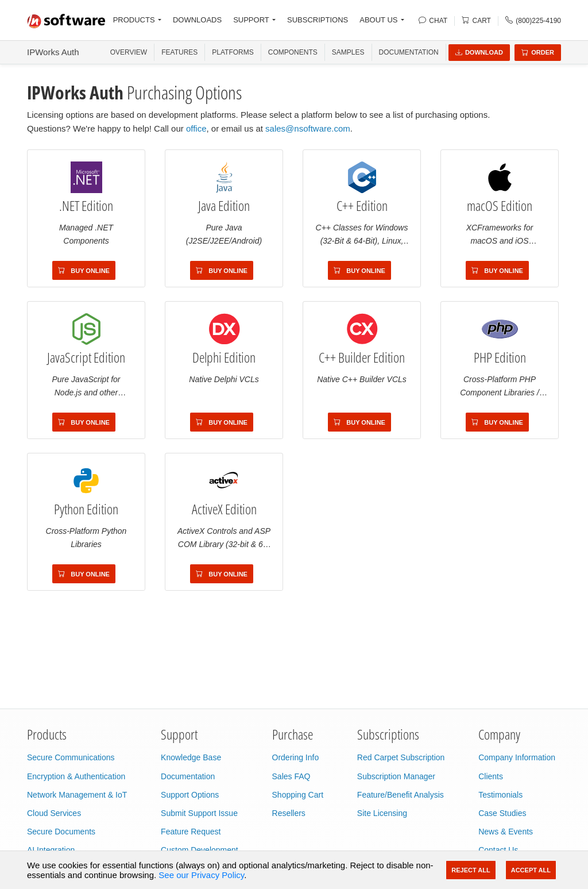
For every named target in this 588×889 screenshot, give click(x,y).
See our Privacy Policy (201, 875)
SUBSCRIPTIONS (318, 20)
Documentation (409, 52)
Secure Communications (71, 757)
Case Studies (502, 813)
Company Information (517, 757)
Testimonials (500, 795)
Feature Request (191, 832)
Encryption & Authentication (76, 776)
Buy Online (84, 271)
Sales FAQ (291, 776)
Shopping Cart (298, 795)
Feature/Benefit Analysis (401, 795)
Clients (491, 776)
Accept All (531, 870)
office (196, 128)
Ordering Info (296, 757)
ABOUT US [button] (378, 20)
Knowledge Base (191, 757)
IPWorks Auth (53, 52)
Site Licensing (382, 813)
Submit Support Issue (199, 813)
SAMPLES (348, 52)
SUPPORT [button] (251, 20)
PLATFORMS (233, 52)
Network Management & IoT (77, 795)
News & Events (506, 832)
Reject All (471, 870)
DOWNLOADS (197, 20)
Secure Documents (61, 832)
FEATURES (179, 52)
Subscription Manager (396, 776)
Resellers (289, 813)
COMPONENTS (293, 52)
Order (538, 52)
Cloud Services (54, 813)
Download (479, 52)
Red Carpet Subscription (401, 757)
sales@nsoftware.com (308, 128)
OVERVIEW (129, 52)
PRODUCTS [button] (134, 20)
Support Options (190, 795)
